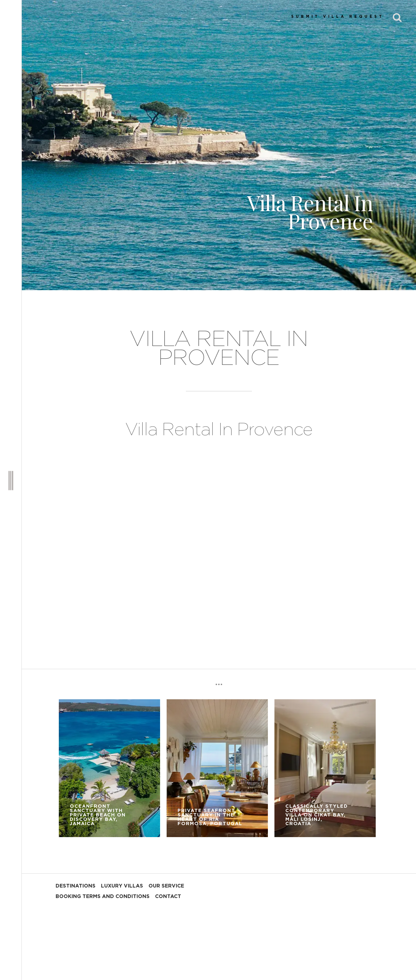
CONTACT (168, 897)
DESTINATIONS (76, 886)
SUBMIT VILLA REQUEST (338, 17)
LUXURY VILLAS (122, 886)
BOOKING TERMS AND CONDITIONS (103, 897)
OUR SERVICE (166, 886)
